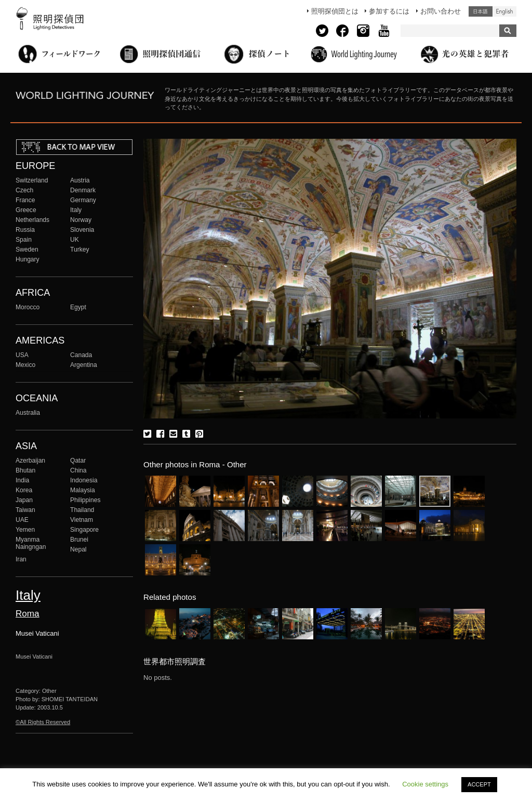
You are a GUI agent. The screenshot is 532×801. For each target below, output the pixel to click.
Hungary (28, 259)
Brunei (79, 540)
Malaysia (83, 490)
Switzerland (32, 180)
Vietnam (82, 520)
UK (75, 240)
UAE (22, 520)
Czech (24, 190)
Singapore (84, 530)
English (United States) (504, 11)
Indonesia (84, 480)
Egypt (78, 307)
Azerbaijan (30, 461)
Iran (21, 559)
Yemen (25, 530)
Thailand (82, 510)
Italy (76, 210)
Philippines (85, 500)
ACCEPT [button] (479, 784)
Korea (24, 490)
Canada (81, 355)
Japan (24, 500)
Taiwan (25, 510)
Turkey (79, 250)
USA (22, 355)
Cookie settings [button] (425, 784)
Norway (81, 220)
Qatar (78, 461)
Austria (80, 180)
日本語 (481, 11)
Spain (24, 240)
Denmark (83, 190)
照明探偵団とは (335, 11)
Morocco (28, 307)
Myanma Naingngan (31, 543)
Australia (28, 413)
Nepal (78, 549)
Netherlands (32, 220)
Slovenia (82, 230)
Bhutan (25, 470)
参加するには (389, 11)
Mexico (25, 365)
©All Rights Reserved (43, 722)
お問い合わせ (441, 11)
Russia (25, 230)
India (22, 480)
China (78, 470)
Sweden (27, 250)
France (25, 200)
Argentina (84, 365)
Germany (83, 200)
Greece (26, 210)
